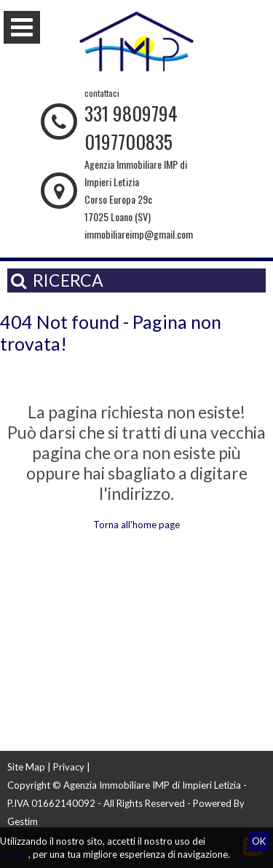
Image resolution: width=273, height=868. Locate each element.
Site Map (26, 767)
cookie (14, 854)
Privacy (69, 767)
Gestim (23, 821)
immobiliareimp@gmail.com (139, 234)
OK (259, 841)
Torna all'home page (136, 525)
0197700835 (128, 142)
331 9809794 (131, 113)
